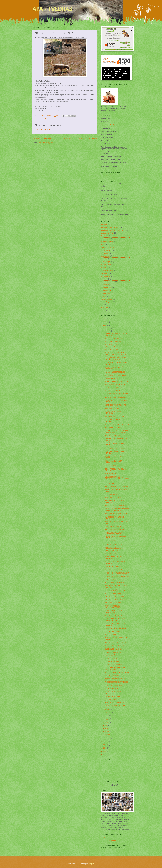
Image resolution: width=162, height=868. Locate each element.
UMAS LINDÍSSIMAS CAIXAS (114, 474)
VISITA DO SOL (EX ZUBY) (113, 498)
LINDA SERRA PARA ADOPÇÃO (115, 448)
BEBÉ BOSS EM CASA (112, 676)
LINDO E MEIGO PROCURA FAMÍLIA (117, 573)
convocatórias (105, 256)
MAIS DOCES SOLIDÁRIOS (114, 616)
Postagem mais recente (42, 138)
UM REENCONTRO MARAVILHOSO (116, 682)
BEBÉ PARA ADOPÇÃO (112, 391)
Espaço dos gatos (106, 262)
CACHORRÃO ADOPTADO (113, 696)
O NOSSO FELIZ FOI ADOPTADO (115, 530)
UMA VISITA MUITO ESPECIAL (115, 385)
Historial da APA (106, 265)
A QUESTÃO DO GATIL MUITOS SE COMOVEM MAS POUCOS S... (116, 431)
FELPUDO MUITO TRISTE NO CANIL (117, 544)
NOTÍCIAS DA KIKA (111, 635)
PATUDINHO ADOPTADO (113, 662)
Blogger (91, 864)
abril (107, 728)
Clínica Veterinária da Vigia (109, 840)
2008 (105, 751)
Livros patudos (105, 276)
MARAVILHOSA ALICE (112, 378)
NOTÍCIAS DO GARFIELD (113, 338)
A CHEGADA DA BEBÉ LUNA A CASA (117, 424)
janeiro (107, 738)
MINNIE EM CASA (111, 699)
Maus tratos (104, 279)
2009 (105, 748)
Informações (105, 273)
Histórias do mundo (107, 270)
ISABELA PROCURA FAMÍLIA (114, 703)
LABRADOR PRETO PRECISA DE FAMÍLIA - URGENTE (115, 358)
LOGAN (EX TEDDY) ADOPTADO (116, 600)
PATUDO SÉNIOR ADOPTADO (114, 665)
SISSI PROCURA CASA (112, 484)
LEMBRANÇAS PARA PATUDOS (115, 533)
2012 (105, 325)
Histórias (104, 268)
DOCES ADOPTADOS (111, 349)
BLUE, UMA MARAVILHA (113, 554)
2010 (105, 745)
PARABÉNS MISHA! (111, 495)
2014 (105, 319)
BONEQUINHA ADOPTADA (114, 567)
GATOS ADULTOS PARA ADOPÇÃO (116, 646)
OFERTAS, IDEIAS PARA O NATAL (116, 643)
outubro (107, 710)
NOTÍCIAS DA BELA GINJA (114, 593)
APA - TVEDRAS (52, 9)
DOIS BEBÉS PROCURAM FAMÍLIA (116, 514)
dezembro (108, 328)
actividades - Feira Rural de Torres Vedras (113, 230)
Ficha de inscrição (106, 176)
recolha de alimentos (107, 299)
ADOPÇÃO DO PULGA (112, 408)
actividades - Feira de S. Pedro (110, 227)
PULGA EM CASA (110, 541)
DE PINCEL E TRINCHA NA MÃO (115, 405)
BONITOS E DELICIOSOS (113, 527)
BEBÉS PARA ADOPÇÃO (113, 341)
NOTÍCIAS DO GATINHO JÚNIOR (115, 397)
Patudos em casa (47, 119)
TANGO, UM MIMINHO (112, 632)
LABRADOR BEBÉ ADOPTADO (115, 372)
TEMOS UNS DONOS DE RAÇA (115, 652)
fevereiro (108, 735)
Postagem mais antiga (88, 138)
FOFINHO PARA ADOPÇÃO (113, 685)
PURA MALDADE (110, 466)
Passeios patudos (106, 288)
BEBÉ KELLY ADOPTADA (113, 435)
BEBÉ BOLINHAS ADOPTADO (114, 416)
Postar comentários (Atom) (46, 143)
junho (107, 722)
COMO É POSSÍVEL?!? (112, 655)
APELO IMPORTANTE (112, 688)
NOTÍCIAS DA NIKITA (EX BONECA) (117, 673)
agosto (107, 716)
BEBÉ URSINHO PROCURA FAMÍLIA (117, 394)
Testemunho (105, 308)
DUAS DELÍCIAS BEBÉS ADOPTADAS (117, 381)
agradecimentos (106, 239)
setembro (108, 713)
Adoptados (104, 236)
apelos (103, 245)
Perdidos (104, 296)
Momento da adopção (107, 282)
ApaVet (103, 838)
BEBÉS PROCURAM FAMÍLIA (114, 582)
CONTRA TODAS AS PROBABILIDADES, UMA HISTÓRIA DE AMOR (114, 549)
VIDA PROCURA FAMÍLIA (113, 603)
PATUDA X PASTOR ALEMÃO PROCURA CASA (114, 368)
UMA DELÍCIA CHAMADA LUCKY (116, 375)
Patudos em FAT (106, 293)
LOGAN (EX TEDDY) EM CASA (115, 597)
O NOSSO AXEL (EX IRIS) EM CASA (116, 487)
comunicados (105, 253)
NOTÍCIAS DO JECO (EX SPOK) (115, 679)
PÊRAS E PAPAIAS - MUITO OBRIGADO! (114, 462)
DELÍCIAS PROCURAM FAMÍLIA (115, 506)
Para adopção (105, 285)
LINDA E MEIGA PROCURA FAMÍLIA (117, 576)
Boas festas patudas (107, 250)
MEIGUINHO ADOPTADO (113, 579)
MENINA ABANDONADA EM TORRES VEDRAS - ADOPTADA (117, 510)
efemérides (104, 259)
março (107, 732)
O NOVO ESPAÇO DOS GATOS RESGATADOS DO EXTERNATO (116, 354)
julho (107, 719)
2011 (105, 742)
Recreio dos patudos (107, 302)
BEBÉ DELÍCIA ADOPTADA (114, 570)
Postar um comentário (44, 129)
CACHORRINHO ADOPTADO (114, 649)
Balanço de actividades (108, 247)
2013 (105, 322)
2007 (105, 754)
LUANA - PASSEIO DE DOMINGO (115, 629)
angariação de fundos (107, 242)
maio (107, 725)
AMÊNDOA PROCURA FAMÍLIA (115, 388)
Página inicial (65, 138)
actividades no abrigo (107, 233)
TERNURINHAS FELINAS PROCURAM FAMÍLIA (113, 607)
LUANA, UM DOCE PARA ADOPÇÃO (117, 706)
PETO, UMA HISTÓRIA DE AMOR (115, 590)
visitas (103, 311)
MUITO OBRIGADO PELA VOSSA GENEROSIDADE (115, 620)
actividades (104, 224)
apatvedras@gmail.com (113, 125)
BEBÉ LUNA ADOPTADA (113, 427)
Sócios (103, 305)
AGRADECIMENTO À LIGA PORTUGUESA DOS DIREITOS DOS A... (117, 479)
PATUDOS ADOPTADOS (112, 658)
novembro (108, 331)
